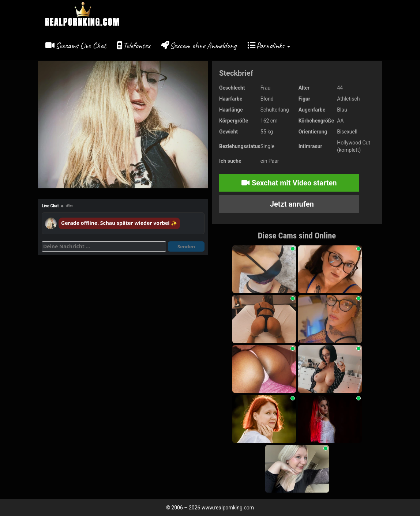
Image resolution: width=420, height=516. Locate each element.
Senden (186, 246)
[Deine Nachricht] (104, 246)
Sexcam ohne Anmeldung (203, 46)
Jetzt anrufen (291, 204)
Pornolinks (273, 46)
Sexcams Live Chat (81, 46)
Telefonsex (136, 46)
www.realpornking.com (228, 508)
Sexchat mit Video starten (289, 183)
